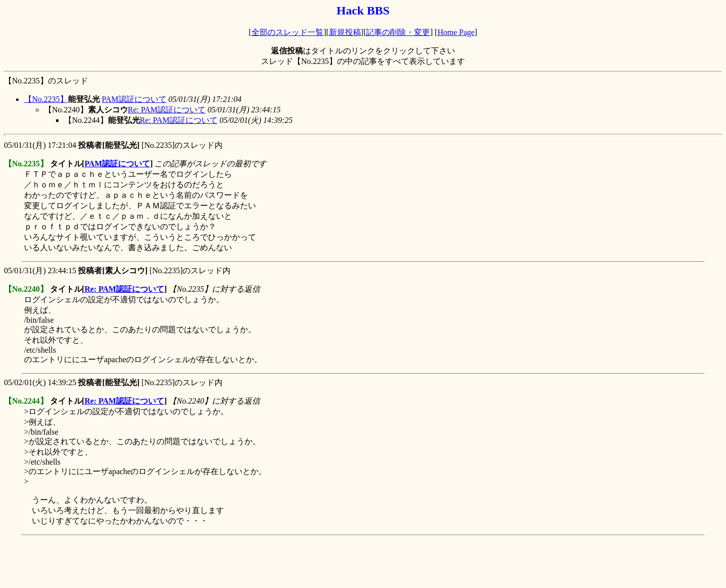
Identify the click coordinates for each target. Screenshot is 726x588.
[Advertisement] (186, 562)
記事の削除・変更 (398, 32)
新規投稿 (345, 32)
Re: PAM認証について (167, 110)
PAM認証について (134, 99)
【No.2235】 (46, 99)
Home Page (456, 32)
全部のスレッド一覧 (287, 32)
